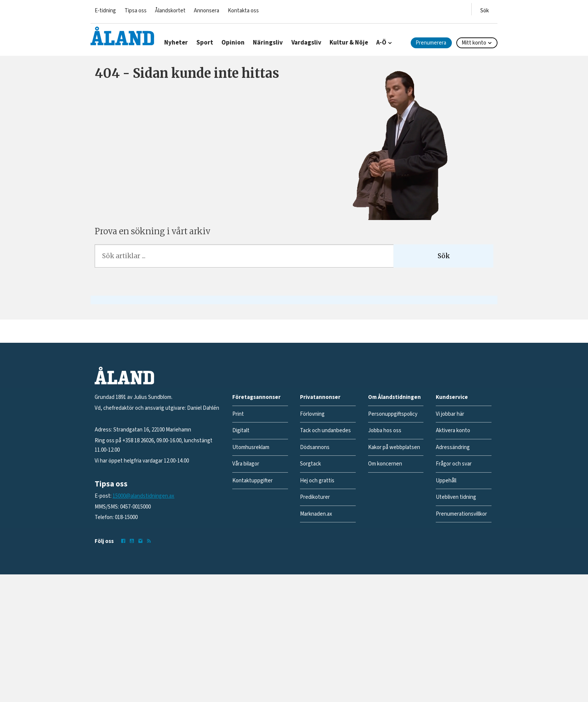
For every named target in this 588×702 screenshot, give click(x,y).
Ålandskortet (170, 11)
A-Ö (381, 43)
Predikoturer (315, 497)
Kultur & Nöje (349, 43)
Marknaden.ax (316, 514)
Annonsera (206, 11)
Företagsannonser (256, 397)
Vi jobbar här (450, 414)
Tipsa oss (136, 11)
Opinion (233, 43)
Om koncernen (385, 464)
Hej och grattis (317, 481)
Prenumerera (431, 43)
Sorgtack (310, 464)
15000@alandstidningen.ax (143, 496)
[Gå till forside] (122, 36)
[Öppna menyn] (485, 9)
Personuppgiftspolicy (393, 414)
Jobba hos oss (385, 431)
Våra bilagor (246, 464)
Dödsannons (315, 447)
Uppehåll (446, 481)
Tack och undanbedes (325, 431)
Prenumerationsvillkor (461, 514)
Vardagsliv (306, 43)
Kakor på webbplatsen (394, 447)
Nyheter (176, 43)
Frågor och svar (454, 464)
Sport (205, 43)
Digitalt (241, 431)
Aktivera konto (453, 431)
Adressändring (453, 447)
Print (238, 414)
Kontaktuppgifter (252, 481)
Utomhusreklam (251, 447)
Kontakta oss (243, 11)
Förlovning (312, 414)
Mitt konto (474, 43)
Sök (444, 256)
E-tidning (105, 11)
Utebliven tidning (456, 497)
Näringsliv (268, 43)
